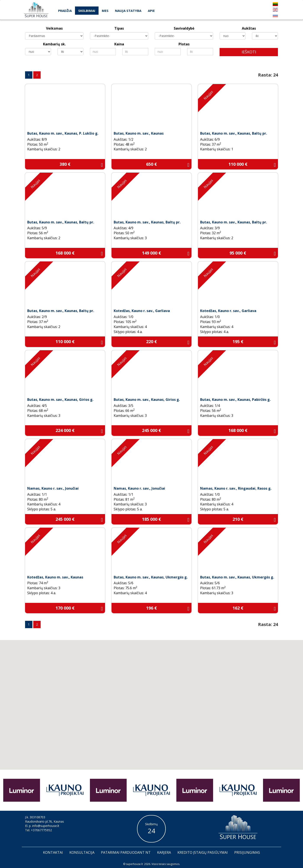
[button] (159, 716)
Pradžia (65, 11)
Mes (105, 11)
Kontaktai (53, 852)
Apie (151, 11)
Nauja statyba (128, 11)
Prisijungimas (247, 852)
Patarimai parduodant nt (126, 852)
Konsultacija (82, 852)
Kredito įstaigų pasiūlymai (203, 852)
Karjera (164, 852)
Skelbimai (87, 11)
